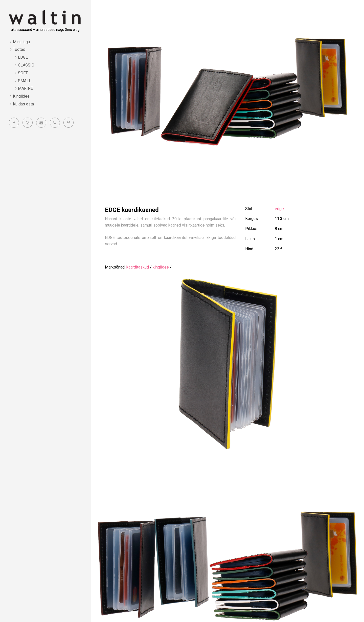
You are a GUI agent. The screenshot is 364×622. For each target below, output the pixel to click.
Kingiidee (21, 96)
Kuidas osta (23, 104)
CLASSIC (26, 65)
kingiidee (161, 267)
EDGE (23, 57)
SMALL (25, 81)
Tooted (19, 49)
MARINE (25, 88)
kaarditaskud (138, 267)
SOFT (23, 73)
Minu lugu (21, 42)
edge (279, 209)
